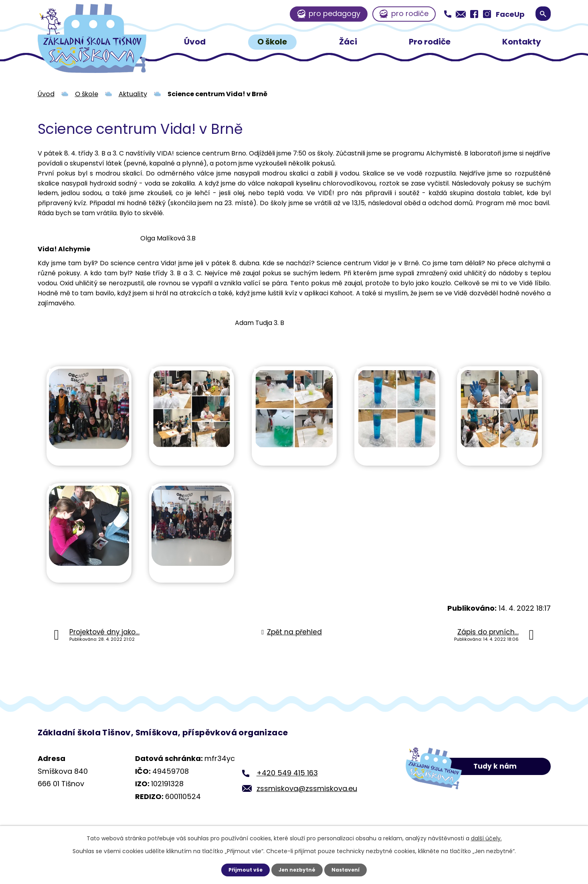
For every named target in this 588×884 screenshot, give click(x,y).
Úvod (195, 42)
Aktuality (133, 94)
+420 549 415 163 (287, 773)
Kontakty (522, 42)
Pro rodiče (430, 42)
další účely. (486, 837)
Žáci (348, 42)
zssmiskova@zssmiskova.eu (307, 788)
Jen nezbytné (297, 869)
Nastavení (350, 869)
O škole (272, 42)
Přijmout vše (241, 869)
